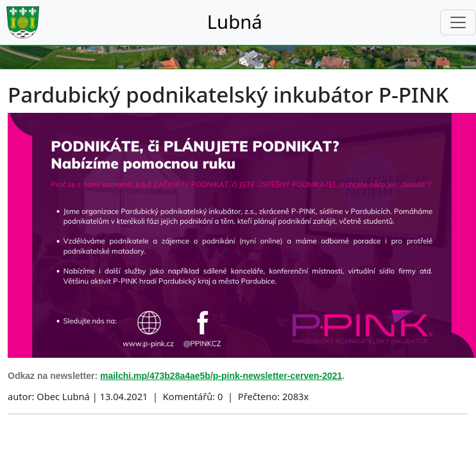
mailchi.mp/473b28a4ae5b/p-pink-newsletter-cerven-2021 (221, 376)
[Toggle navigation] (458, 22)
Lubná (235, 22)
